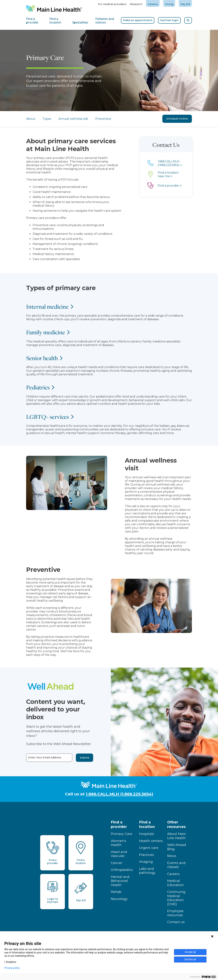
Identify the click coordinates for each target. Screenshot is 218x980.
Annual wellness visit (73, 119)
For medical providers (112, 4)
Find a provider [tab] (32, 21)
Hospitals (147, 834)
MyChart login (169, 20)
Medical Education (175, 883)
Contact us (176, 922)
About (31, 119)
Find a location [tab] (55, 21)
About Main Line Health (177, 836)
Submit (71, 758)
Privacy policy (12, 968)
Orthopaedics (122, 870)
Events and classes (176, 865)
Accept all (190, 952)
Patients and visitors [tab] (105, 21)
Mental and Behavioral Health (120, 881)
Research (136, 4)
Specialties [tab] (80, 22)
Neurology (119, 899)
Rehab (116, 892)
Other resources (176, 824)
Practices (146, 855)
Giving (169, 4)
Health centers (151, 841)
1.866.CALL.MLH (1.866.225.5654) (119, 794)
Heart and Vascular (119, 854)
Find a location (147, 824)
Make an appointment (138, 20)
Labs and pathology (147, 871)
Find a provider (119, 824)
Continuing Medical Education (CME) (176, 898)
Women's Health (118, 843)
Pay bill (185, 4)
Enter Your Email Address (31, 758)
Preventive (103, 119)
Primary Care (122, 834)
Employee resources (175, 913)
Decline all (190, 959)
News (172, 856)
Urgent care (149, 848)
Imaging (146, 862)
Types (47, 119)
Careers (153, 4)
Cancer (117, 863)
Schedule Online (177, 119)
